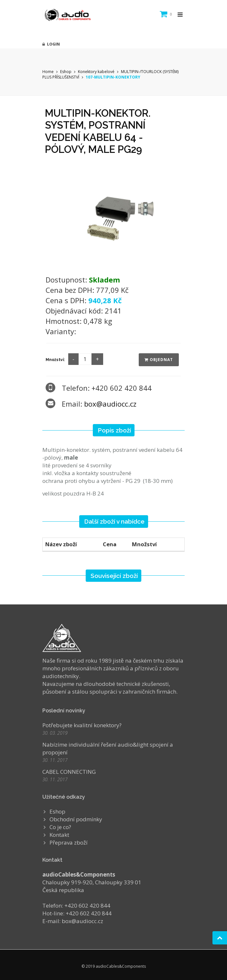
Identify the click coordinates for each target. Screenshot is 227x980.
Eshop (66, 72)
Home (48, 72)
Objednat (159, 360)
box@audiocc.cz (110, 404)
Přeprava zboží (69, 842)
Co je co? (60, 827)
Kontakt (59, 835)
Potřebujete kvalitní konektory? (82, 725)
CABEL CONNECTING (69, 772)
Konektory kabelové (96, 72)
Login (51, 44)
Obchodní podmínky (76, 819)
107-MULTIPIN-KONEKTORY (113, 77)
